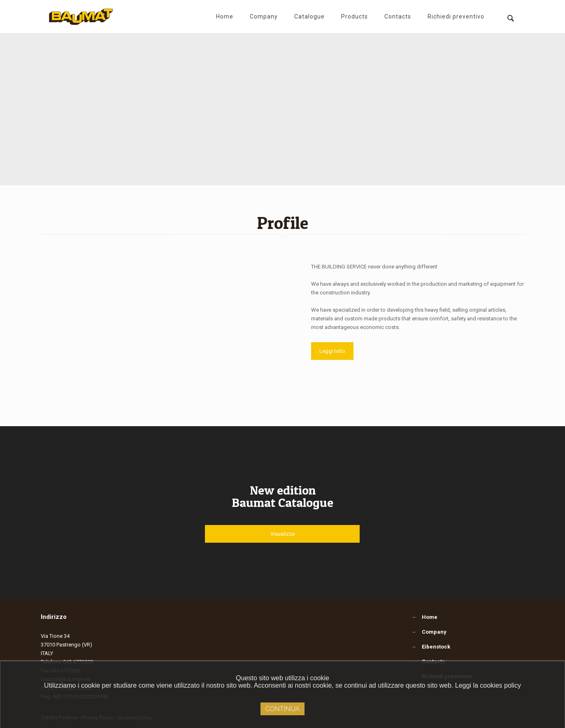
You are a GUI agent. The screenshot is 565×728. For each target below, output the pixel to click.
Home (430, 617)
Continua (283, 709)
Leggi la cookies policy (488, 685)
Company (434, 632)
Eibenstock (436, 647)
